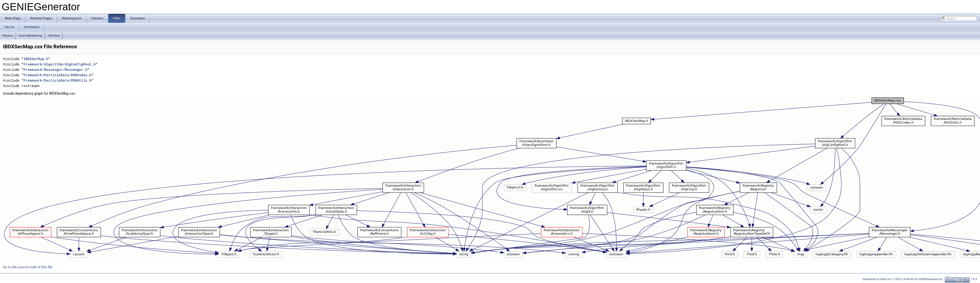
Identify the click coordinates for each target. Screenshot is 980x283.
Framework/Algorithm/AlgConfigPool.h (60, 64)
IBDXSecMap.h (36, 59)
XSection (54, 36)
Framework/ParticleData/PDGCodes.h (57, 75)
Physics (8, 36)
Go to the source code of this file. (28, 267)
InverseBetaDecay (31, 36)
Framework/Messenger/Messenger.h (55, 70)
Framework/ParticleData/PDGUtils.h (57, 81)
